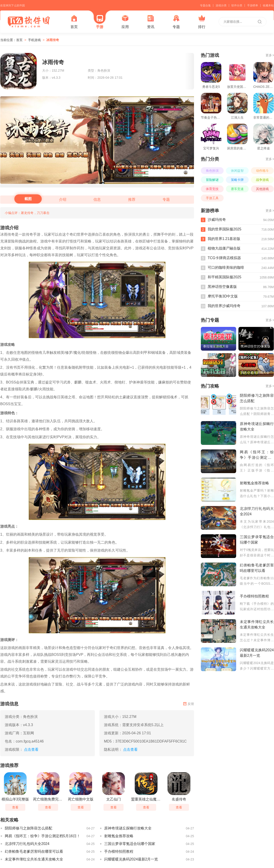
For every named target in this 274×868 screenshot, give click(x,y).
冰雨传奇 (53, 40)
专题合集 (205, 5)
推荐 (132, 199)
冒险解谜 (212, 180)
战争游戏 (262, 180)
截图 (28, 199)
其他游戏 (262, 189)
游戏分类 (221, 5)
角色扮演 (212, 171)
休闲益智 (237, 171)
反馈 (189, 704)
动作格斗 (262, 171)
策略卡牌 (237, 180)
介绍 (63, 199)
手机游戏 (34, 40)
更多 (270, 55)
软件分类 (237, 5)
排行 (202, 22)
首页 (74, 22)
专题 (176, 22)
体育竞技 (212, 189)
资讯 (151, 22)
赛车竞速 (237, 189)
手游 (100, 22)
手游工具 (212, 198)
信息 (97, 199)
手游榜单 (253, 5)
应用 (125, 22)
